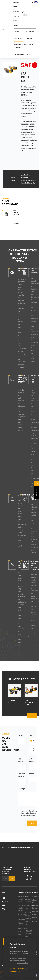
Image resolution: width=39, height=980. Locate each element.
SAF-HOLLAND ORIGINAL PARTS (28, 932)
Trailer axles (20, 933)
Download (16, 223)
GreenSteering (29, 905)
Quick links (13, 179)
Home (16, 32)
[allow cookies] (15, 971)
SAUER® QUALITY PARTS (28, 919)
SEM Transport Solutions (28, 899)
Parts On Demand (16, 9)
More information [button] (22, 963)
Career (16, 25)
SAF (26, 925)
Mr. (34, 742)
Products (19, 38)
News (15, 21)
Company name (21, 775)
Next (35, 715)
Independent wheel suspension (21, 917)
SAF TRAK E (13, 701)
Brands (31, 38)
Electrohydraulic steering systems (21, 908)
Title (31, 735)
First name (20, 760)
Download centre (23, 54)
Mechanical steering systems (21, 899)
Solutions (29, 32)
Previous (30, 715)
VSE (26, 909)
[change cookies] (18, 968)
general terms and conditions (28, 814)
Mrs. (34, 751)
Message (21, 789)
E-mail (20, 735)
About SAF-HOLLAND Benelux (23, 46)
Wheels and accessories (21, 926)
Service (16, 2)
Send (32, 823)
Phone (31, 774)
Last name (31, 760)
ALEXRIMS (29, 912)
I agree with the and (29, 813)
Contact (17, 16)
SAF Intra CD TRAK (29, 702)
